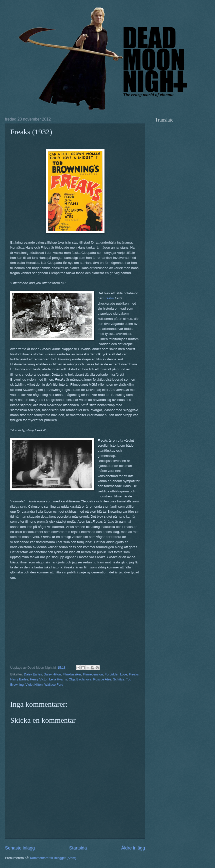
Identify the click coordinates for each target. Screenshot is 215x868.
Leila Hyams (58, 679)
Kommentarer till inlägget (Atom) (53, 858)
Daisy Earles (33, 674)
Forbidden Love (116, 674)
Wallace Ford (54, 685)
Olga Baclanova (80, 679)
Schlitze (119, 679)
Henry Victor (39, 679)
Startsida (78, 848)
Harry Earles (19, 679)
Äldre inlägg (133, 848)
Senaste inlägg (20, 848)
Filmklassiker (72, 674)
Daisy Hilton (52, 674)
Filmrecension (93, 674)
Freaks (109, 298)
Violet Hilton (34, 685)
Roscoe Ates (102, 679)
